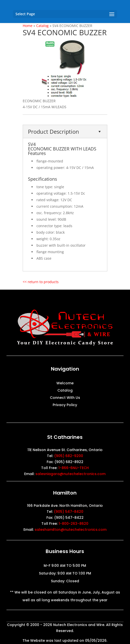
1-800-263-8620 (73, 524)
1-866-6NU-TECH (74, 468)
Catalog (65, 391)
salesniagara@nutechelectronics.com (70, 474)
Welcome (65, 383)
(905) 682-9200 (69, 456)
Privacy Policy (65, 405)
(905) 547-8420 (69, 512)
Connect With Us (65, 398)
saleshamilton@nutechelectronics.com (71, 530)
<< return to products (41, 282)
